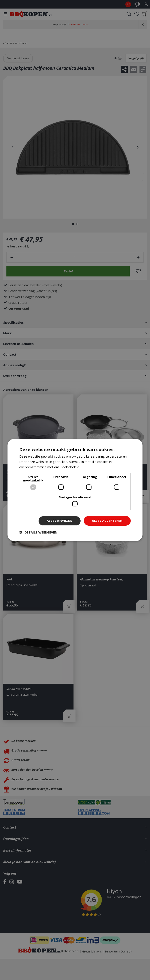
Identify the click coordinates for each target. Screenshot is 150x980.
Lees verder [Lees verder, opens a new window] (90, 467)
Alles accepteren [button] (107, 521)
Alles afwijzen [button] (60, 521)
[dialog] (75, 490)
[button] (38, 532)
